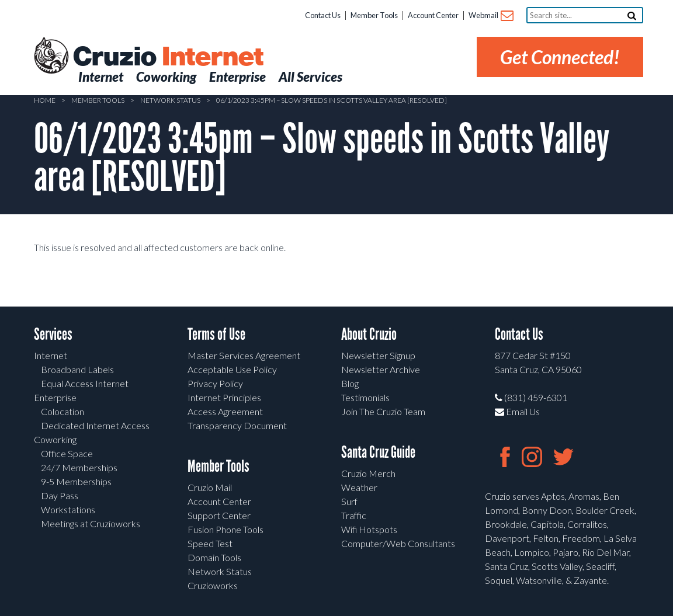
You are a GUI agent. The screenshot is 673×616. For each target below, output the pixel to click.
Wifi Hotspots (369, 529)
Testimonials (365, 397)
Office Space (67, 453)
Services (53, 334)
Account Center (433, 15)
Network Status (170, 100)
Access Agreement (225, 411)
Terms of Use (216, 334)
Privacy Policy (215, 383)
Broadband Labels (77, 369)
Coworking (55, 439)
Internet (51, 355)
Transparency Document (237, 425)
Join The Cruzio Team (383, 411)
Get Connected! (560, 57)
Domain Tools (214, 557)
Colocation (63, 411)
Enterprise (55, 397)
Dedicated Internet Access (95, 425)
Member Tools (374, 15)
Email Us (517, 411)
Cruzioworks (213, 585)
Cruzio (168, 57)
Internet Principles (224, 397)
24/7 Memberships (79, 467)
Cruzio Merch (368, 473)
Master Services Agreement (244, 355)
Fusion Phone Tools (226, 529)
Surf (349, 501)
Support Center (219, 515)
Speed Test (210, 543)
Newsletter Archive (381, 369)
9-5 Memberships (76, 481)
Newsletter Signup (378, 355)
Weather (359, 487)
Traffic (354, 515)
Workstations (68, 509)
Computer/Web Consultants (398, 543)
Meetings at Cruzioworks (91, 523)
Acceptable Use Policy (232, 369)
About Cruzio (369, 334)
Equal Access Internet (85, 383)
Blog (350, 383)
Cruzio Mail (210, 487)
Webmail (490, 16)
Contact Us (323, 15)
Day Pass (60, 495)
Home (45, 100)
